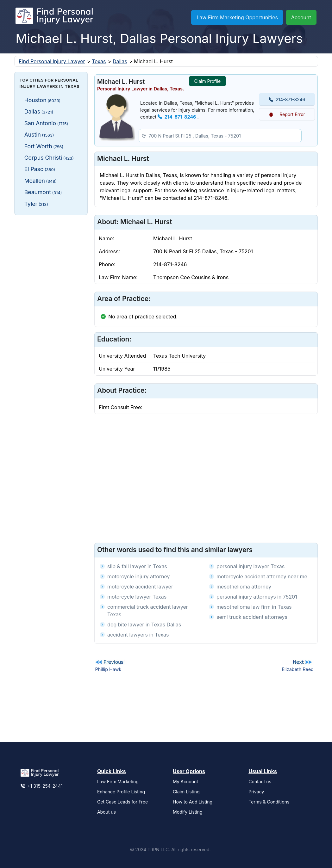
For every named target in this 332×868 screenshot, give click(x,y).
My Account (185, 782)
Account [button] (301, 17)
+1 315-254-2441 (42, 786)
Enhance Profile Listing (121, 792)
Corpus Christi (49, 158)
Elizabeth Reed (298, 669)
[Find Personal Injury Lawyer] (54, 17)
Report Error (287, 114)
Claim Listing (186, 792)
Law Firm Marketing (118, 782)
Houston (43, 100)
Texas (99, 61)
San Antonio (46, 123)
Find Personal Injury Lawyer (52, 61)
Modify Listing (188, 812)
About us (106, 812)
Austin (39, 135)
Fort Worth (44, 146)
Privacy (256, 792)
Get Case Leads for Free (122, 802)
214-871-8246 (177, 117)
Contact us (260, 782)
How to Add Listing (193, 802)
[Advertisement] (51, 315)
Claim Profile (208, 81)
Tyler (36, 204)
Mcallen (41, 181)
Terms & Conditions (269, 802)
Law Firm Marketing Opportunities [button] (237, 17)
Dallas (120, 61)
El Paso (40, 169)
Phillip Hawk (108, 669)
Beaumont (43, 192)
